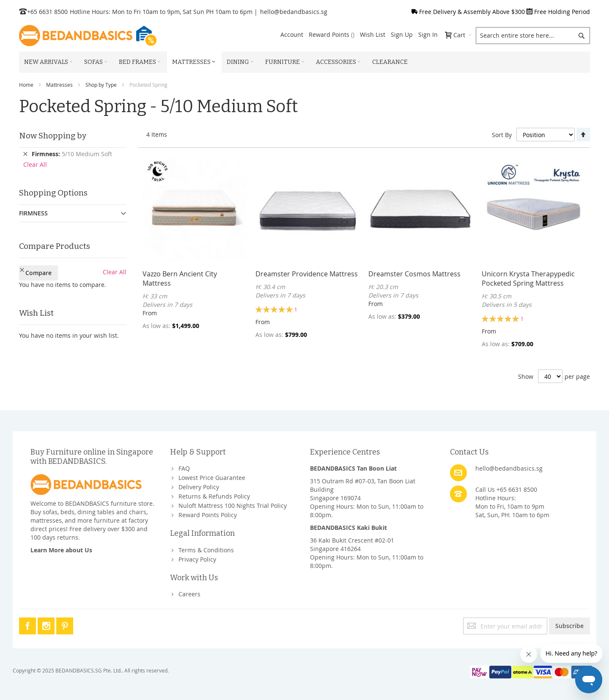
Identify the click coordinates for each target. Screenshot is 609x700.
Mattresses (59, 85)
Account (292, 34)
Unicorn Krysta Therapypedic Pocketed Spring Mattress (528, 278)
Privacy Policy (197, 559)
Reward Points (332, 34)
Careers (189, 594)
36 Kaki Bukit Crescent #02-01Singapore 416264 (352, 544)
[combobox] (533, 36)
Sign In (428, 34)
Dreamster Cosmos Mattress (414, 274)
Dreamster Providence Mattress (307, 274)
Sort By (502, 135)
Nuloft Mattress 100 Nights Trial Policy (233, 506)
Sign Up (402, 34)
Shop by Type (101, 85)
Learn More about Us (61, 550)
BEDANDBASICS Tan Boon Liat (353, 468)
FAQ (184, 468)
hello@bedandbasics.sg (294, 12)
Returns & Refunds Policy (214, 496)
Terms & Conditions (206, 550)
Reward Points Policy (208, 515)
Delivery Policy (199, 487)
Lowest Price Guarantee (212, 478)
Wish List (373, 34)
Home (26, 85)
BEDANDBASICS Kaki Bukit (348, 528)
